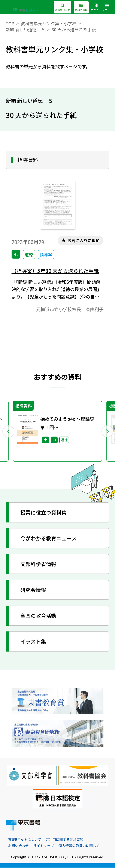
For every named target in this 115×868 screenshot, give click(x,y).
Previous (8, 431)
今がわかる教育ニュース (49, 538)
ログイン (96, 8)
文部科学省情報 (39, 564)
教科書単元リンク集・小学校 (49, 23)
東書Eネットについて (25, 840)
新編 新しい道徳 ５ (26, 29)
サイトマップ (43, 846)
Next (107, 431)
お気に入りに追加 (83, 240)
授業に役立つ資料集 (44, 513)
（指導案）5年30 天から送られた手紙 (55, 271)
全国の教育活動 (39, 616)
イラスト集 (33, 642)
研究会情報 (33, 590)
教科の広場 (81, 8)
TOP (10, 23)
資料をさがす (63, 8)
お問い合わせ (18, 846)
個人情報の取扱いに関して (79, 846)
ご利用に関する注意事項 (64, 840)
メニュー (107, 8)
